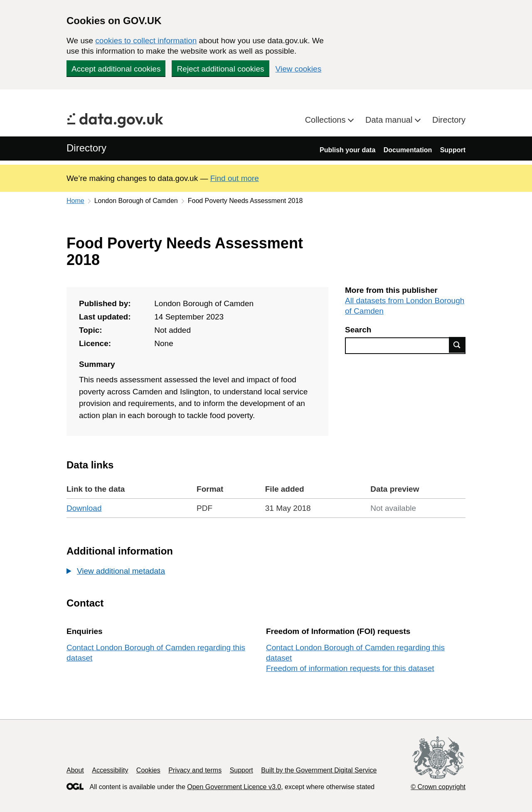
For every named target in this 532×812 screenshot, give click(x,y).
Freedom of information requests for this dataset (350, 668)
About (75, 770)
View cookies (299, 69)
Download (84, 508)
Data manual (390, 120)
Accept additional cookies (116, 69)
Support (453, 150)
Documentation (408, 150)
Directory (449, 120)
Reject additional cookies (220, 69)
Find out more (235, 178)
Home (75, 201)
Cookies (148, 770)
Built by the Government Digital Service (319, 770)
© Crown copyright (438, 787)
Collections (326, 120)
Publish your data (347, 150)
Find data (457, 345)
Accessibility (110, 770)
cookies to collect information (146, 41)
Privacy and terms (195, 770)
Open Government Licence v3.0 (234, 787)
